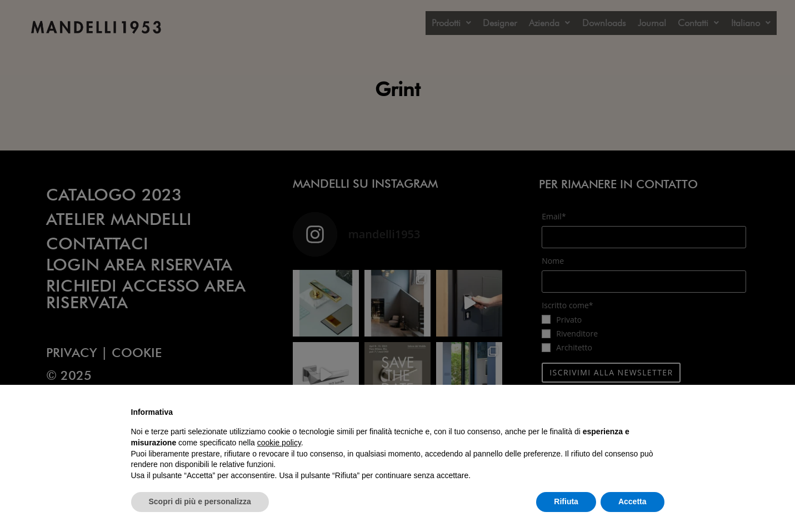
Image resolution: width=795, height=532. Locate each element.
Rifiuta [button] (566, 501)
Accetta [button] (632, 501)
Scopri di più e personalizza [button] (200, 501)
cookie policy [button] (279, 443)
